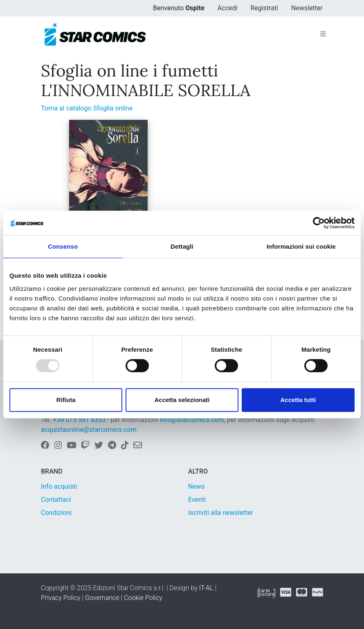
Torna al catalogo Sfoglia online (87, 108)
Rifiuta (66, 400)
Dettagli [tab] (182, 246)
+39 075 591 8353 (79, 420)
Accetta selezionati (182, 400)
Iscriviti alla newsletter (221, 513)
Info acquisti (59, 486)
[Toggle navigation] (323, 34)
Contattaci (56, 500)
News (196, 486)
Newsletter (307, 8)
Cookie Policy (143, 598)
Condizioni (56, 513)
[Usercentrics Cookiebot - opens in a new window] (319, 223)
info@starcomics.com (192, 420)
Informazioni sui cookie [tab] (301, 246)
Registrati (264, 8)
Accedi (228, 8)
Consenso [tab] (63, 246)
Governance (102, 598)
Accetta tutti (298, 400)
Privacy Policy (61, 598)
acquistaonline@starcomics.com (89, 430)
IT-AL (206, 588)
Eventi (197, 500)
